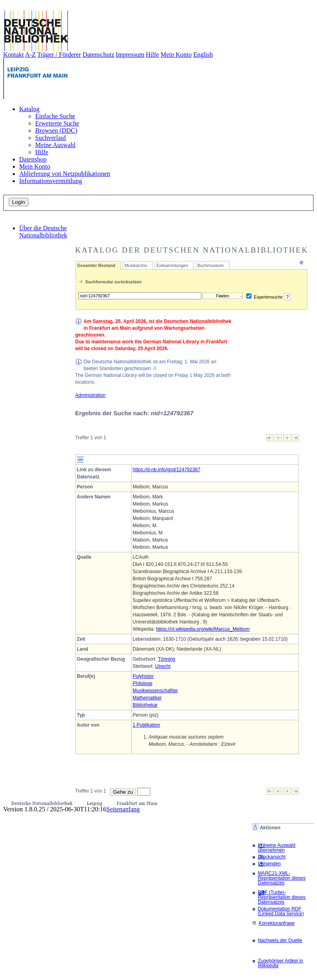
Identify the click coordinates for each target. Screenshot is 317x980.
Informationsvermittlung (51, 181)
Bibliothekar (145, 705)
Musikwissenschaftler (155, 691)
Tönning (166, 659)
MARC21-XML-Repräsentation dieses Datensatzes (282, 878)
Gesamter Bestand (96, 265)
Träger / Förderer (59, 55)
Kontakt (14, 55)
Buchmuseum (211, 265)
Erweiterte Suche (57, 123)
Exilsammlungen (172, 265)
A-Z (31, 55)
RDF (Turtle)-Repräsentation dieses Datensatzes (282, 897)
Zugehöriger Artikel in (280, 963)
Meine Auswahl (55, 145)
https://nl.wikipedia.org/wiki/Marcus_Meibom (203, 629)
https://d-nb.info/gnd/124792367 (166, 470)
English (203, 55)
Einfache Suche (55, 116)
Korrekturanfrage (273, 923)
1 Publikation (147, 725)
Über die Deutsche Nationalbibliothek (43, 232)
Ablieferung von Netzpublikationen (65, 174)
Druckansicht (272, 857)
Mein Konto (176, 55)
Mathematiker (147, 698)
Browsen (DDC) (56, 130)
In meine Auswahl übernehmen (277, 848)
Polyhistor (143, 676)
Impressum (130, 55)
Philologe (143, 683)
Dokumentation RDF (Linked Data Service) (281, 911)
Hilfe (153, 55)
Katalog (29, 109)
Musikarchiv (136, 265)
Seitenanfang (123, 809)
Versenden (269, 864)
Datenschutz (99, 55)
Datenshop (33, 159)
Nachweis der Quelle (280, 940)
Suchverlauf (51, 138)
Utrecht (163, 666)
